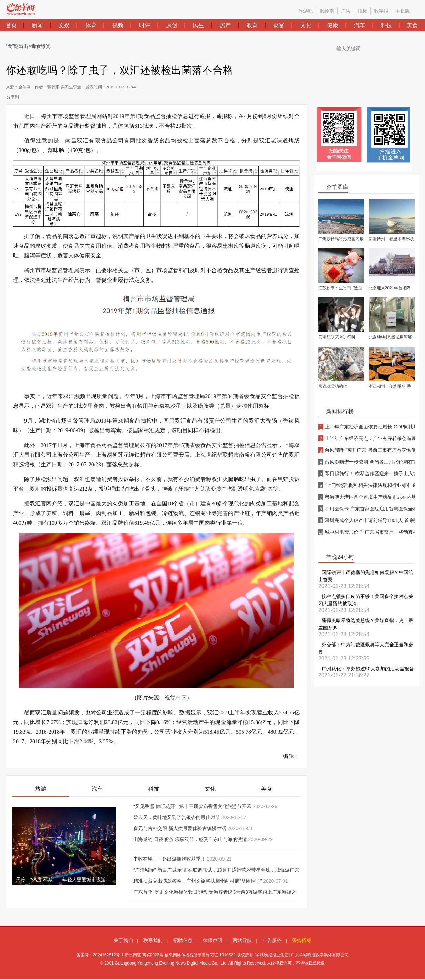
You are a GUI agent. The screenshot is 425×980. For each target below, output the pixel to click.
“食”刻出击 (17, 46)
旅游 (41, 789)
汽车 (97, 789)
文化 (210, 789)
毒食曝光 (41, 46)
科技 (154, 789)
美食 (267, 789)
